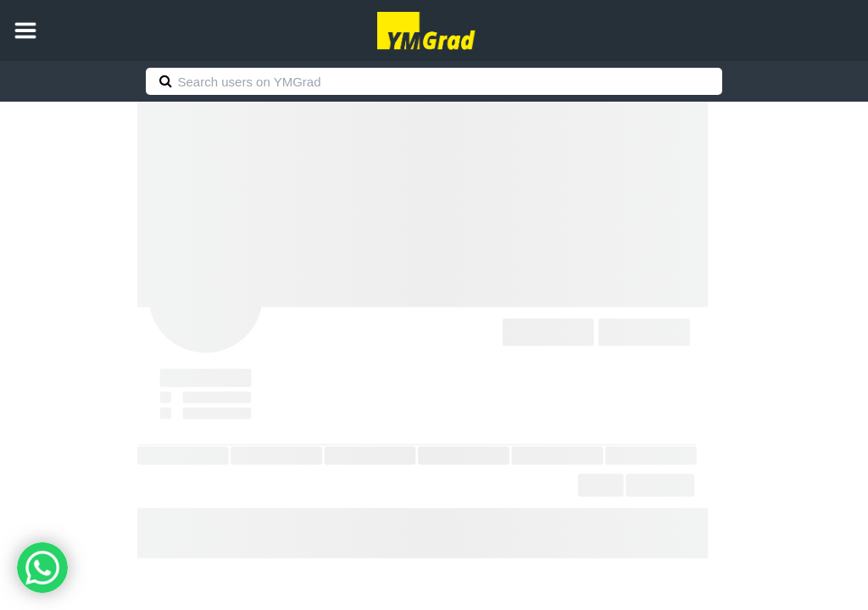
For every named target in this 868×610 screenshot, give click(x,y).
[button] (25, 30)
